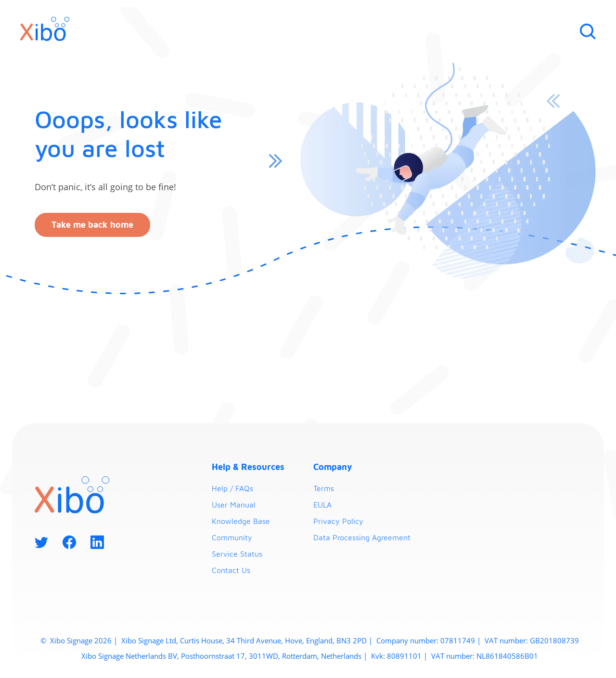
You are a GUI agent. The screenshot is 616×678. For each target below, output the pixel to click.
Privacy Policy (338, 521)
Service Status (237, 554)
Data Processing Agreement (362, 537)
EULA (322, 505)
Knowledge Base (241, 521)
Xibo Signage (70, 640)
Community (232, 537)
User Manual (234, 505)
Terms (324, 488)
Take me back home (92, 225)
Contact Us (231, 570)
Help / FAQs (232, 488)
